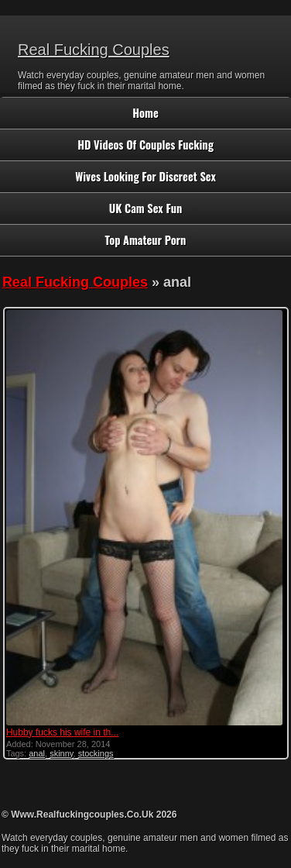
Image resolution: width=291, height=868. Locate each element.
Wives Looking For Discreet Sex (145, 176)
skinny (61, 753)
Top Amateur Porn (146, 240)
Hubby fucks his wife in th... (62, 732)
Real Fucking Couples (94, 50)
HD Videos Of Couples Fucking (145, 145)
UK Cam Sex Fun (145, 208)
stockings (96, 753)
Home (145, 113)
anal (37, 753)
